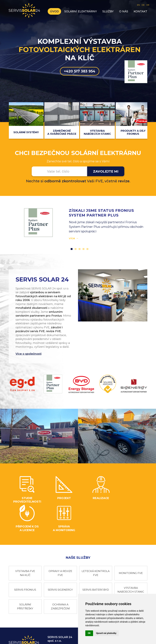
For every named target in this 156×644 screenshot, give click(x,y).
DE (143, 5)
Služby (110, 11)
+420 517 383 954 (78, 76)
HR (148, 5)
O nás (125, 11)
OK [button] (89, 633)
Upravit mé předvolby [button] (106, 633)
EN (138, 5)
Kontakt (142, 11)
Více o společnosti (27, 354)
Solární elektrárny (82, 11)
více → (73, 239)
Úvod (56, 11)
